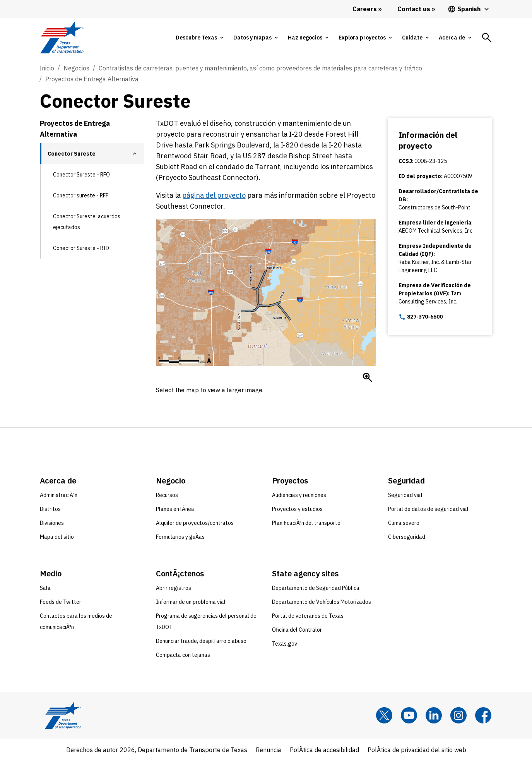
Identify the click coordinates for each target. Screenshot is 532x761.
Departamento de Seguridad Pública (316, 588)
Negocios (76, 68)
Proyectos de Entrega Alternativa (92, 79)
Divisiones (52, 523)
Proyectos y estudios (297, 509)
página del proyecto (214, 195)
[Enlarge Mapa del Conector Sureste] (368, 377)
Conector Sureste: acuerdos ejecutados (87, 222)
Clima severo (404, 523)
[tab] (199, 38)
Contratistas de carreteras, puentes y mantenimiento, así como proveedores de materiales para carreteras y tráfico (260, 68)
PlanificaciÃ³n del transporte (306, 523)
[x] (384, 715)
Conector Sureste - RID (81, 248)
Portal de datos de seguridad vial (428, 509)
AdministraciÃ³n (59, 495)
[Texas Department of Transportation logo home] (62, 37)
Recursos (167, 495)
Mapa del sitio (57, 537)
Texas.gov (285, 644)
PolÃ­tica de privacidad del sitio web (417, 750)
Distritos (50, 509)
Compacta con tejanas (183, 655)
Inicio (47, 68)
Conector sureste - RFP (81, 195)
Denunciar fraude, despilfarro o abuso (201, 641)
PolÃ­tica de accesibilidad (324, 750)
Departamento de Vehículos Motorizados (322, 602)
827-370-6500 (421, 317)
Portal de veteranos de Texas (308, 616)
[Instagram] (458, 715)
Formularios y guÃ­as (180, 537)
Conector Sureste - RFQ (81, 175)
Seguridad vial (405, 495)
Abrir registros (174, 588)
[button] (135, 154)
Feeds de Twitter (61, 602)
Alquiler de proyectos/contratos (195, 523)
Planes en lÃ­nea (175, 509)
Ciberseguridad (407, 537)
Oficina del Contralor (297, 630)
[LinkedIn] (434, 715)
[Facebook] (483, 715)
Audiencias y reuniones (299, 495)
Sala (45, 588)
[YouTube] (409, 715)
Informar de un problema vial (191, 602)
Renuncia (269, 750)
